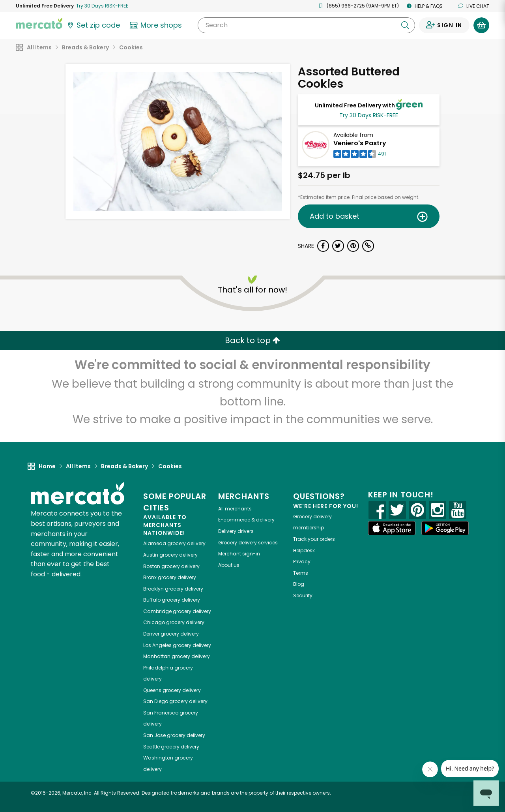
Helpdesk (304, 550)
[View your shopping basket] (481, 25)
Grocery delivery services (248, 543)
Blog (299, 584)
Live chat (474, 6)
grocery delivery (174, 543)
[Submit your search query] (405, 25)
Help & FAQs (425, 6)
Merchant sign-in (239, 554)
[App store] (392, 528)
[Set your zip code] (93, 25)
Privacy (302, 562)
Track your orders (314, 539)
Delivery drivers (236, 531)
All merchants (235, 509)
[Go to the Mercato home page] (39, 23)
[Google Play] (445, 528)
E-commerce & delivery (246, 520)
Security (303, 595)
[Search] (306, 25)
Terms (301, 573)
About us (229, 565)
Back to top (252, 340)
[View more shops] (157, 25)
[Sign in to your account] (444, 25)
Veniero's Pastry (360, 143)
